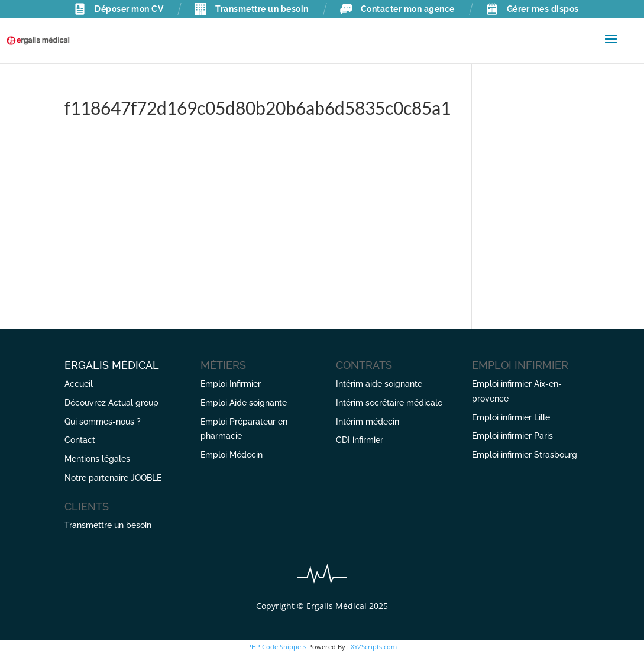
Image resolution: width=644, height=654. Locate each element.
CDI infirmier (360, 440)
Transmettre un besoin (252, 9)
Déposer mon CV (119, 9)
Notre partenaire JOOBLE (113, 478)
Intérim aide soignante (379, 384)
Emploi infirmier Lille (511, 417)
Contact (80, 440)
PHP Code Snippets (277, 647)
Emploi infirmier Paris (512, 436)
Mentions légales (97, 459)
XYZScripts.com (374, 647)
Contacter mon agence (397, 9)
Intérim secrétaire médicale (389, 403)
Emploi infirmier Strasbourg (525, 455)
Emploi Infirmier (231, 384)
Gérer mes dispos (533, 9)
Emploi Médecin (232, 455)
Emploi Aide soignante (244, 403)
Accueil (79, 384)
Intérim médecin (368, 422)
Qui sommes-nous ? (103, 422)
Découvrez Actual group (111, 403)
